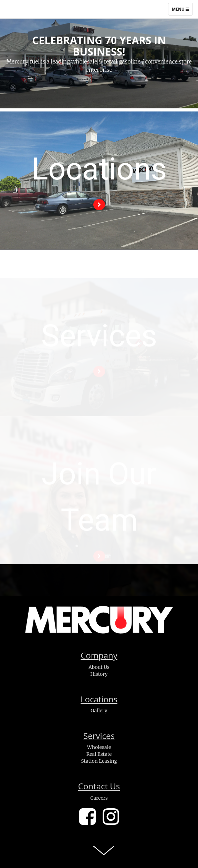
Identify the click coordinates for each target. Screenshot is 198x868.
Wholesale (99, 747)
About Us (99, 667)
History (99, 674)
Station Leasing (99, 761)
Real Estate (99, 754)
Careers (99, 798)
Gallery (99, 711)
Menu (182, 11)
